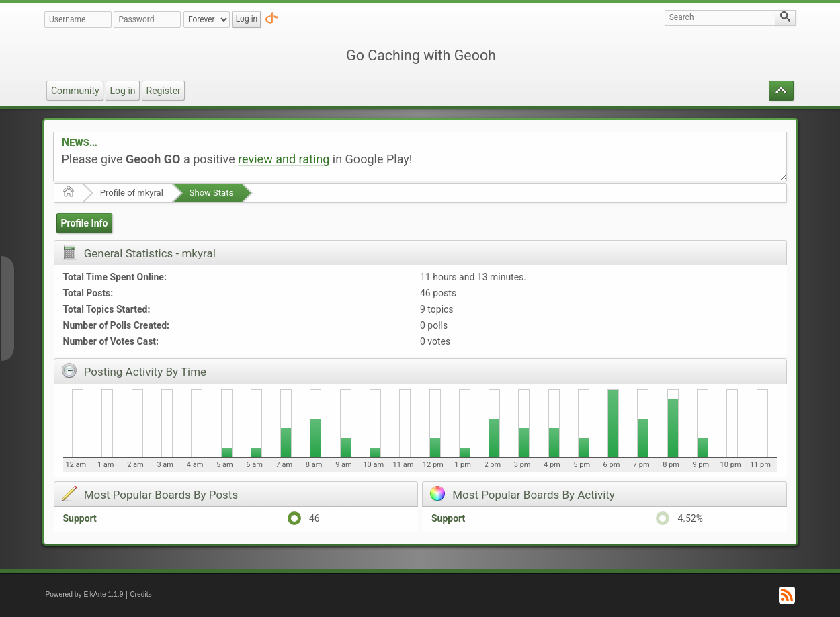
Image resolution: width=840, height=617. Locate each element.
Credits (141, 594)
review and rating (284, 159)
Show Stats (211, 193)
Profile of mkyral (132, 193)
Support (80, 518)
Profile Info (84, 223)
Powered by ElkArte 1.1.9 (85, 594)
